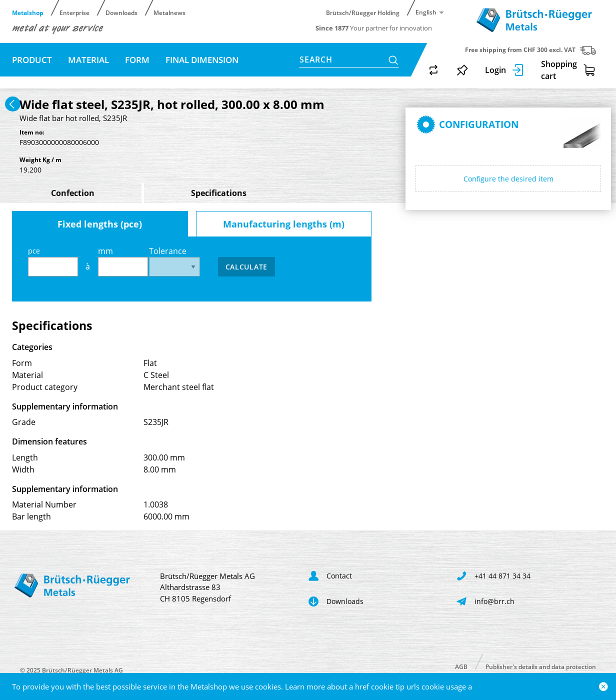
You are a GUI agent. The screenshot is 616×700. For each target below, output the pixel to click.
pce (53, 261)
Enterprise (74, 12)
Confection (73, 193)
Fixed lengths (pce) (100, 224)
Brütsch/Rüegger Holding (363, 12)
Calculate (246, 267)
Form (137, 60)
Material (88, 60)
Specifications (219, 193)
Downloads (121, 12)
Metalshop (28, 12)
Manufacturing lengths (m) (284, 224)
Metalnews (169, 12)
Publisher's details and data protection (541, 666)
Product (32, 60)
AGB (461, 666)
